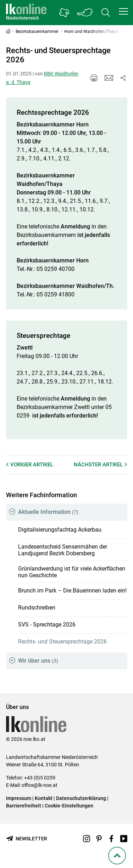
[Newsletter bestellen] (27, 839)
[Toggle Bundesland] (85, 13)
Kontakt (44, 798)
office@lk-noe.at (40, 785)
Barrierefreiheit (24, 806)
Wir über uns (38, 661)
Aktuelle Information (48, 512)
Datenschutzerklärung (81, 798)
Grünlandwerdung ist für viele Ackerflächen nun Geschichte (72, 572)
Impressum (19, 798)
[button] (123, 11)
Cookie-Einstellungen (69, 806)
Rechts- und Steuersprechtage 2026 (62, 642)
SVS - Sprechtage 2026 (47, 625)
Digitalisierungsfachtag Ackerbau (60, 530)
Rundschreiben (37, 608)
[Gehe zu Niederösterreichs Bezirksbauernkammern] (64, 13)
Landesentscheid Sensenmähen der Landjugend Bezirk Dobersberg (63, 550)
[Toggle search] (106, 13)
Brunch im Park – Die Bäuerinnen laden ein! (72, 591)
